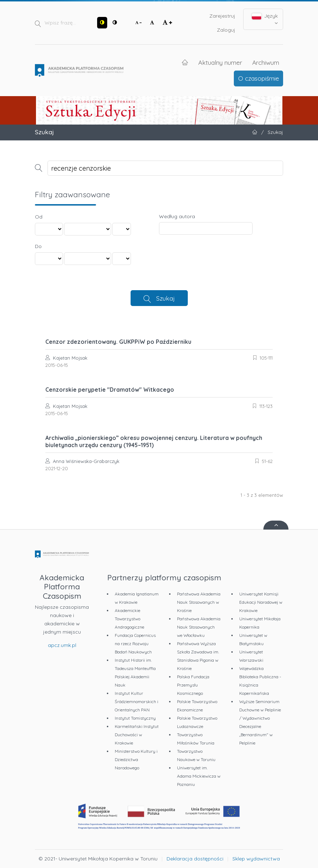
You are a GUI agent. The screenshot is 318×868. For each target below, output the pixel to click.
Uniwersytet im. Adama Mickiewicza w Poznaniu (199, 776)
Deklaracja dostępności (195, 859)
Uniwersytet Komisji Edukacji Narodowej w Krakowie (261, 602)
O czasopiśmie (259, 78)
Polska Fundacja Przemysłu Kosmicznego (193, 685)
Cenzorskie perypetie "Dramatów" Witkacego (110, 390)
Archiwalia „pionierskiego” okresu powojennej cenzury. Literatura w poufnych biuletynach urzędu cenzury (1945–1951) (154, 441)
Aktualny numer (220, 62)
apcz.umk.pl (62, 645)
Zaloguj (226, 30)
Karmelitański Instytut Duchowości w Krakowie (137, 735)
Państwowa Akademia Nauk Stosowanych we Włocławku (199, 627)
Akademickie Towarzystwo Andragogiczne (130, 619)
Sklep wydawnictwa (256, 859)
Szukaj (165, 298)
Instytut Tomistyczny (135, 718)
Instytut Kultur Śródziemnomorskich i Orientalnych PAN (137, 701)
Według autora (177, 216)
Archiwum (266, 62)
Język (265, 19)
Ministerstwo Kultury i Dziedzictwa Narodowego (136, 759)
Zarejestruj (222, 16)
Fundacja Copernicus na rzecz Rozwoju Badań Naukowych (135, 644)
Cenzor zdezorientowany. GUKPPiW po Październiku (118, 342)
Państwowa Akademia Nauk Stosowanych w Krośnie (199, 602)
